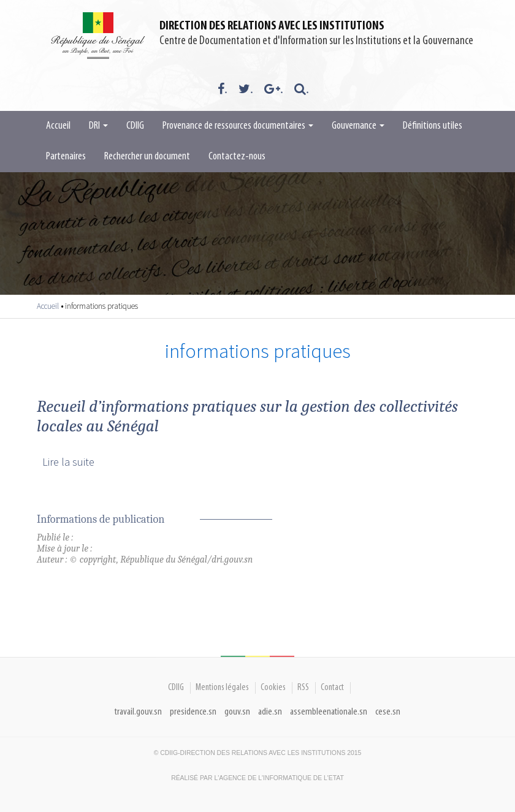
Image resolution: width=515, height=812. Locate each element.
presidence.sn (193, 712)
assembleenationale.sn (329, 712)
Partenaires (66, 157)
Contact (332, 688)
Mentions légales (222, 688)
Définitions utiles (433, 126)
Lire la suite (68, 462)
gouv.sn (237, 712)
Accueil (58, 126)
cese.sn (388, 712)
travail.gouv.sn (138, 712)
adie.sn (270, 712)
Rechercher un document (147, 157)
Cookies (273, 688)
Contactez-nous (237, 157)
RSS (303, 688)
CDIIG (135, 126)
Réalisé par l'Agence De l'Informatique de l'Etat (257, 778)
